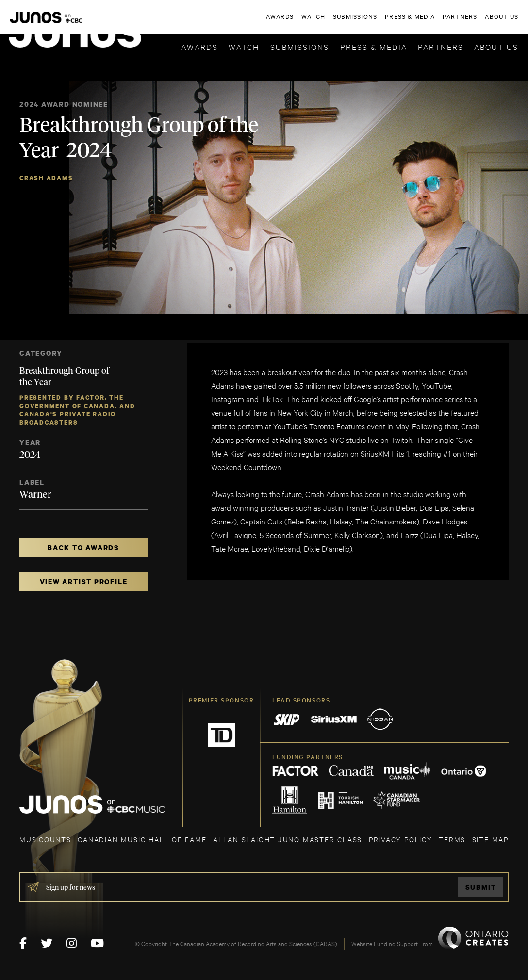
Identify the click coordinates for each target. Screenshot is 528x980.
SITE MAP (490, 839)
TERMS (452, 839)
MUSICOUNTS (45, 839)
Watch (244, 46)
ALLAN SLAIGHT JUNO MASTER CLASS (288, 839)
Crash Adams (46, 178)
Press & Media (374, 46)
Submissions (300, 46)
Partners (441, 46)
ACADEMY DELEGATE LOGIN (472, 23)
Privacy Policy (401, 839)
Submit (481, 887)
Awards (199, 46)
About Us (496, 46)
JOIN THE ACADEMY (383, 23)
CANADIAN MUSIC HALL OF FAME (142, 839)
